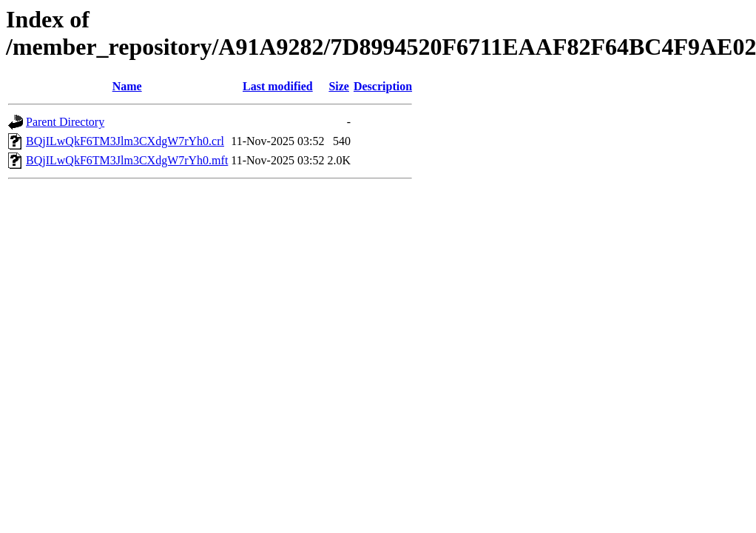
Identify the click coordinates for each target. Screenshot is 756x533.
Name (127, 86)
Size (339, 86)
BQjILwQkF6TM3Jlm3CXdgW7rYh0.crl (125, 141)
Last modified (278, 86)
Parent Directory (65, 122)
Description (383, 86)
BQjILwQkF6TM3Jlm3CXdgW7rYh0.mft (127, 160)
